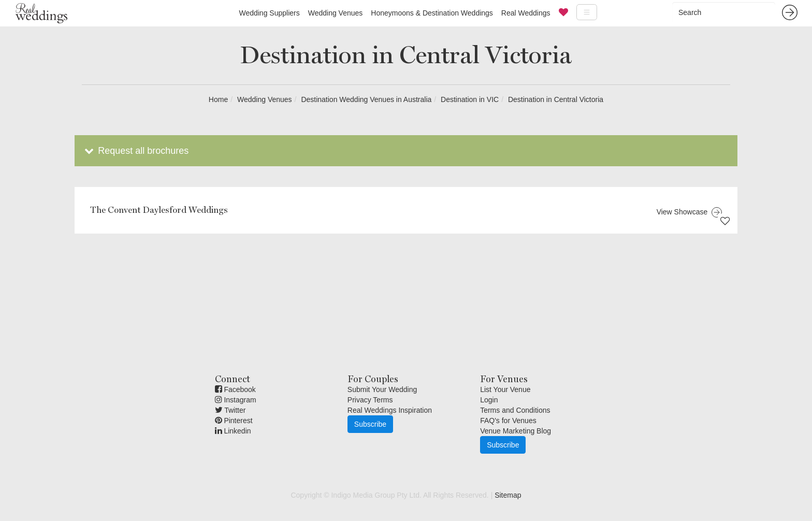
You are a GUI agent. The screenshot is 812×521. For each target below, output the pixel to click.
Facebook (235, 389)
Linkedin (233, 431)
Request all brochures (135, 151)
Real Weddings (526, 13)
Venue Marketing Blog (516, 431)
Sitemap (508, 495)
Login (489, 400)
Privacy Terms (370, 400)
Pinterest (234, 421)
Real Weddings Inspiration (390, 410)
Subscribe (370, 424)
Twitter (230, 410)
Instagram (236, 400)
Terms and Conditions (515, 410)
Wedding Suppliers (269, 13)
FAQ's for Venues (508, 421)
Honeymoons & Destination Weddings (432, 13)
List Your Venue (505, 389)
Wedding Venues (336, 13)
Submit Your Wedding (382, 389)
